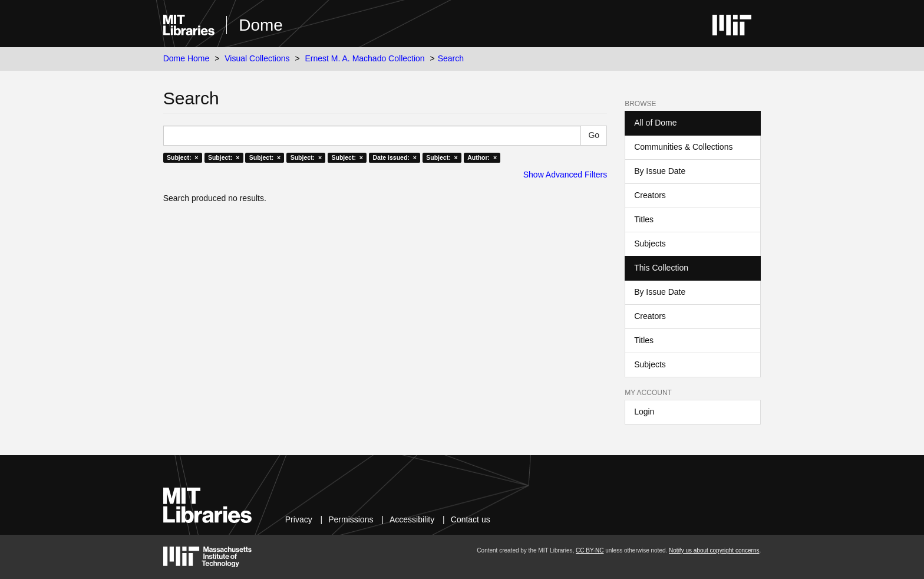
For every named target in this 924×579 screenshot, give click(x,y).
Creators (650, 195)
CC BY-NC (590, 550)
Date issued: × (394, 157)
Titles (644, 219)
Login (644, 412)
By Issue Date (660, 171)
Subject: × (182, 157)
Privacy (299, 519)
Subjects (650, 244)
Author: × (482, 157)
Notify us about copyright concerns (714, 550)
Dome (261, 25)
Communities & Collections (683, 147)
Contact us (471, 519)
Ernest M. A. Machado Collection (365, 58)
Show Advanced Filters (565, 175)
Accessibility (412, 519)
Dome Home (187, 58)
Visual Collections (257, 58)
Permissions (351, 519)
